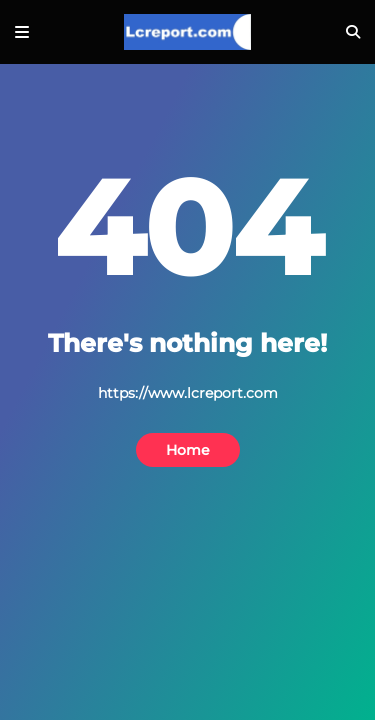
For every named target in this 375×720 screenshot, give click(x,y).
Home (188, 450)
